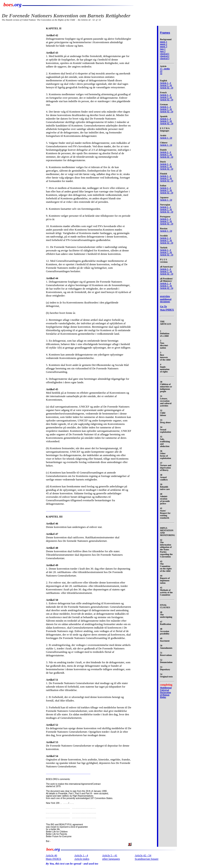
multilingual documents (166, 299)
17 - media (165, 69)
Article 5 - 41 (166, 85)
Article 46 (51, 855)
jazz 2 (163, 51)
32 (161, 73)
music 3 (164, 47)
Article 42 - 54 (166, 88)
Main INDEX (53, 859)
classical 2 (165, 56)
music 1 (164, 42)
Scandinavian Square (146, 859)
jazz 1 (163, 49)
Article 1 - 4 (165, 83)
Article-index (82, 859)
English (163, 81)
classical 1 (165, 54)
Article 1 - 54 (166, 138)
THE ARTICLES (166, 323)
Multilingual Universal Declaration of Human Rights (166, 692)
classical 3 (165, 58)
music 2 (164, 44)
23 (161, 71)
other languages (111, 859)
